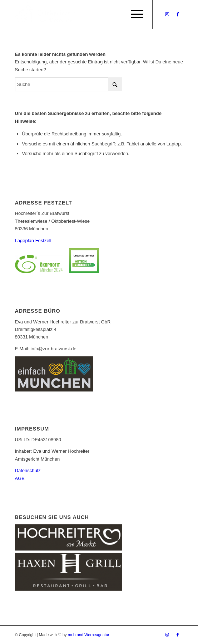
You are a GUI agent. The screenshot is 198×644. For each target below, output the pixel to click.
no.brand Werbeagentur (89, 635)
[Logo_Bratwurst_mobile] (82, 14)
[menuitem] (133, 14)
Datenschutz (28, 470)
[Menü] (133, 14)
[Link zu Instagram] (167, 14)
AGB (20, 478)
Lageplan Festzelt (33, 241)
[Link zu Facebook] (178, 14)
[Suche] (69, 84)
